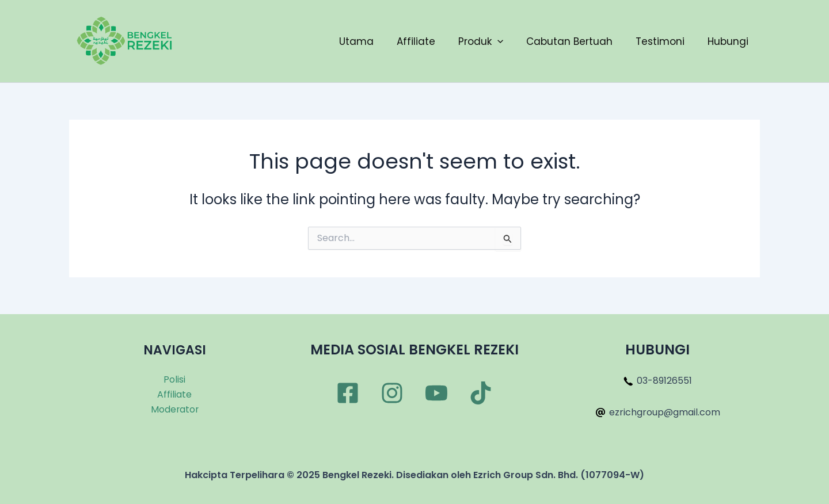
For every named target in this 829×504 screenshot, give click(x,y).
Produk (481, 41)
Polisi (174, 379)
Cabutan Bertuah (569, 41)
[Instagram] (392, 393)
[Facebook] (348, 393)
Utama (356, 41)
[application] (497, 41)
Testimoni (660, 41)
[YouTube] (436, 393)
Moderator (175, 409)
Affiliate (416, 41)
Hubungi (728, 41)
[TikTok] (481, 393)
